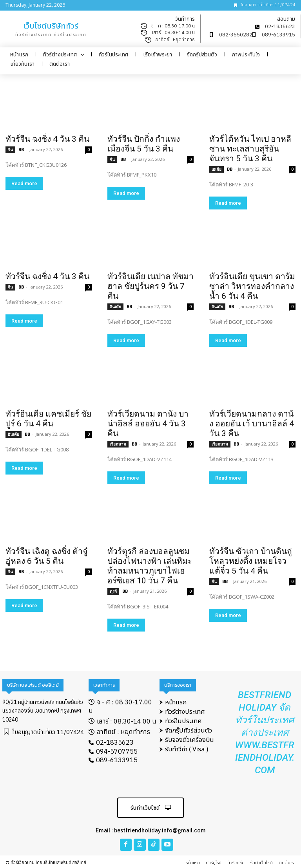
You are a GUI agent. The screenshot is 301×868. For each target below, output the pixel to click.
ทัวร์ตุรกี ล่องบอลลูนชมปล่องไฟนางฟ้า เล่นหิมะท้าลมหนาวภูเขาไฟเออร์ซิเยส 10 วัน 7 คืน (150, 566)
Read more (24, 183)
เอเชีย (217, 169)
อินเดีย (115, 307)
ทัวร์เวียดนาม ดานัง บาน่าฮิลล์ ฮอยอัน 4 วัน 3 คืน (148, 424)
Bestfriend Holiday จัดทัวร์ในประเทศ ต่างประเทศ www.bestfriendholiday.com (265, 733)
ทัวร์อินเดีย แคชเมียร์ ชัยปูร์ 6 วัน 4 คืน (48, 419)
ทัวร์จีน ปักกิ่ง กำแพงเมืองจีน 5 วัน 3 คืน (144, 144)
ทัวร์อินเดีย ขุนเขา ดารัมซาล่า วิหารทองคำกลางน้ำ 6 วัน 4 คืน (252, 286)
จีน (10, 150)
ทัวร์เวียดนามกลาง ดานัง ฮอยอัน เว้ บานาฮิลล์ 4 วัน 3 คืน (252, 424)
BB (21, 149)
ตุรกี (113, 591)
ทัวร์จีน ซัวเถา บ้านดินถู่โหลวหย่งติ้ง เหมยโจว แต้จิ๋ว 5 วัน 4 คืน (251, 561)
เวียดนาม (118, 444)
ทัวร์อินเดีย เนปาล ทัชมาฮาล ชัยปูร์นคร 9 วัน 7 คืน (150, 286)
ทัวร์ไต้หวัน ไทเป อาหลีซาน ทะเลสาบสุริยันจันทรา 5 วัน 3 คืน (250, 149)
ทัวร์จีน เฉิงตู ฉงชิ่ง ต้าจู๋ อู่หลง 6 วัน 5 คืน (46, 556)
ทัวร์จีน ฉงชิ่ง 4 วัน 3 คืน (47, 139)
